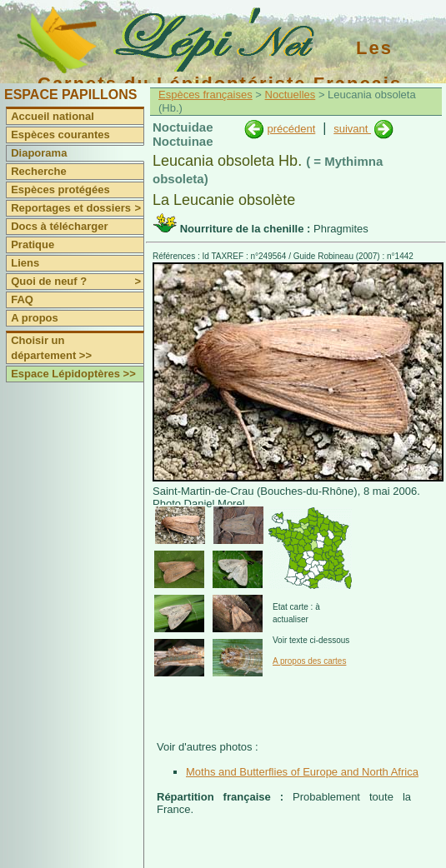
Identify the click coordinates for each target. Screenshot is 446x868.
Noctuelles (291, 95)
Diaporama (39, 153)
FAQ (22, 299)
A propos (35, 318)
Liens (25, 263)
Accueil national (53, 116)
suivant (352, 129)
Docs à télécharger (59, 226)
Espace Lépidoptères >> (73, 374)
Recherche (38, 171)
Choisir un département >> (51, 348)
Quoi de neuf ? (77, 282)
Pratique (33, 244)
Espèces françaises (205, 95)
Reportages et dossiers (77, 208)
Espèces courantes (60, 135)
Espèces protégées (60, 190)
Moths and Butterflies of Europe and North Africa (302, 772)
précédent (291, 129)
